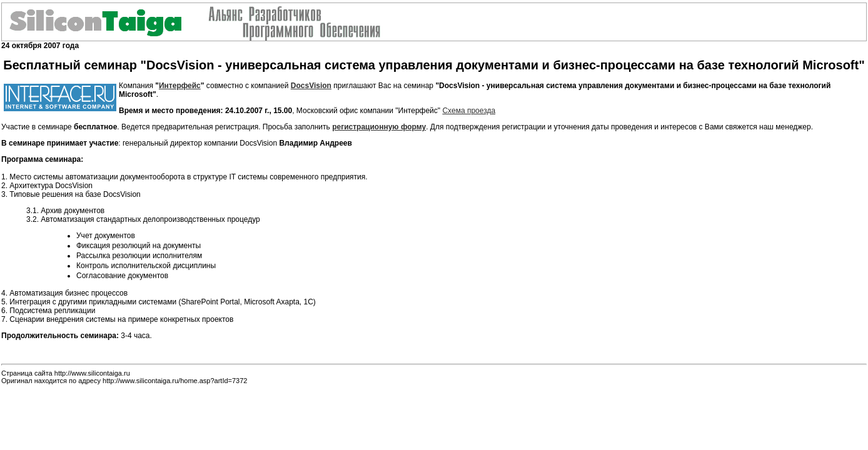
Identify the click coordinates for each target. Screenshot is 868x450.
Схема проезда (469, 111)
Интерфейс (180, 86)
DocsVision (311, 86)
